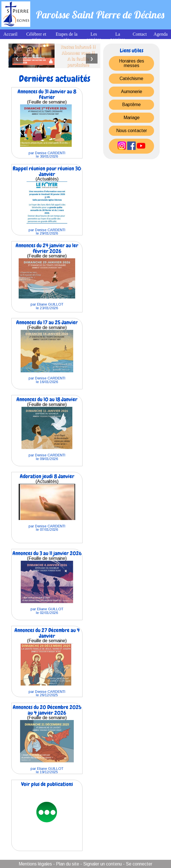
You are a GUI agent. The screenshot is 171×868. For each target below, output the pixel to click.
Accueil (10, 34)
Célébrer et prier (36, 37)
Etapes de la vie (67, 37)
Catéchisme (131, 79)
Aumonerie (132, 92)
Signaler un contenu (102, 864)
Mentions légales (35, 864)
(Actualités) (47, 200)
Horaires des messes (132, 63)
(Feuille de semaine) (47, 123)
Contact (140, 34)
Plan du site (68, 864)
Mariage (132, 118)
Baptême (131, 105)
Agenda (161, 34)
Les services (94, 37)
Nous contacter (132, 131)
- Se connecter (138, 864)
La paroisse (118, 37)
